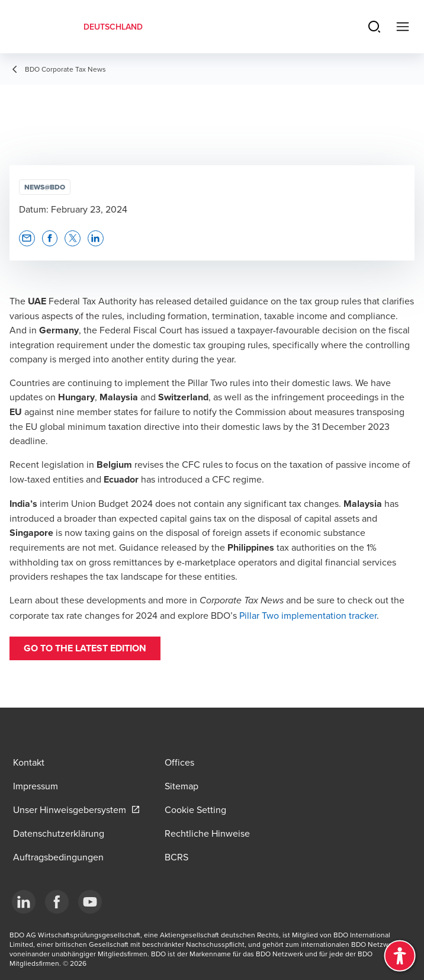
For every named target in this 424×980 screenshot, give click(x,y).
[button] (27, 238)
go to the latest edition (85, 648)
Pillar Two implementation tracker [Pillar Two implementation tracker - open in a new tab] (308, 615)
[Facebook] (57, 902)
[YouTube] (90, 902)
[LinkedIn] (24, 902)
